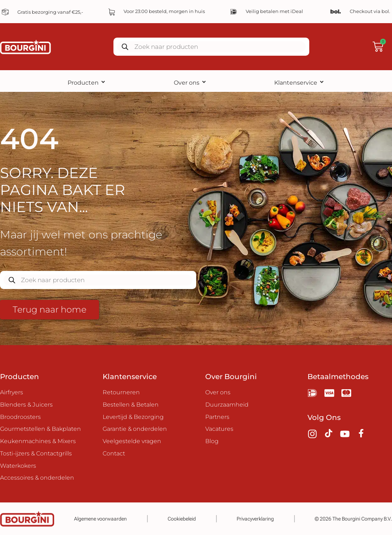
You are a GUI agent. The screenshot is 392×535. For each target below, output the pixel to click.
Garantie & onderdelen (135, 429)
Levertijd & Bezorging (133, 417)
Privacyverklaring (255, 519)
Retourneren (121, 392)
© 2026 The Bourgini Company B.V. (353, 519)
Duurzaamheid (227, 405)
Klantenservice (299, 83)
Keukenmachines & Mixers (38, 441)
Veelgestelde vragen (132, 441)
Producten (87, 83)
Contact (114, 454)
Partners (217, 417)
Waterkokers (18, 466)
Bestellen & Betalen (131, 405)
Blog (212, 441)
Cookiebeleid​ (182, 519)
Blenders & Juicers (26, 405)
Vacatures (219, 429)
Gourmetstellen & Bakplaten (40, 429)
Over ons (190, 83)
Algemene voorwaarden (100, 519)
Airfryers (12, 392)
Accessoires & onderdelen (37, 478)
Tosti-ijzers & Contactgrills (36, 454)
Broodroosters (20, 417)
